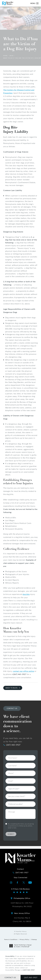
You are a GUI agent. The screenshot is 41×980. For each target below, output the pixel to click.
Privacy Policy (24, 939)
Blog (12, 56)
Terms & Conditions (11, 939)
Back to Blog (12, 688)
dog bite (26, 594)
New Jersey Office (22, 913)
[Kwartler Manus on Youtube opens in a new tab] (30, 883)
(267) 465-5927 (29, 970)
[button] (37, 3)
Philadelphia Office (22, 898)
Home (5, 56)
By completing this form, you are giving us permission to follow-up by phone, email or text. (21, 819)
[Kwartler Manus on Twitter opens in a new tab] (24, 883)
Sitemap (34, 939)
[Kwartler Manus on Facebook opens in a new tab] (17, 883)
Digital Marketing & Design (21, 946)
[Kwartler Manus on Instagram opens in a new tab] (11, 883)
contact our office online (23, 671)
